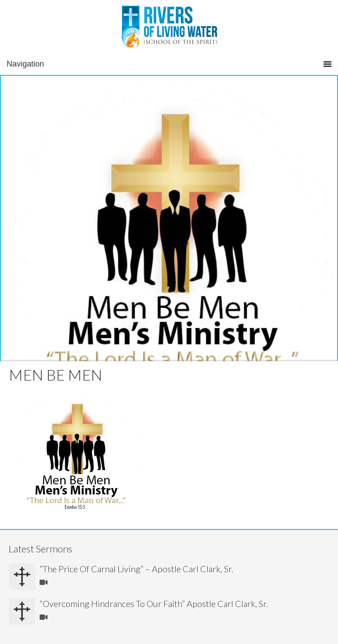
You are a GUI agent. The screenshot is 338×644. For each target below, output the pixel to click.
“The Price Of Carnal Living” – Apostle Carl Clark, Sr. (136, 569)
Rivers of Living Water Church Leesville (169, 29)
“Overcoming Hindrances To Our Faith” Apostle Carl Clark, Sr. (154, 603)
